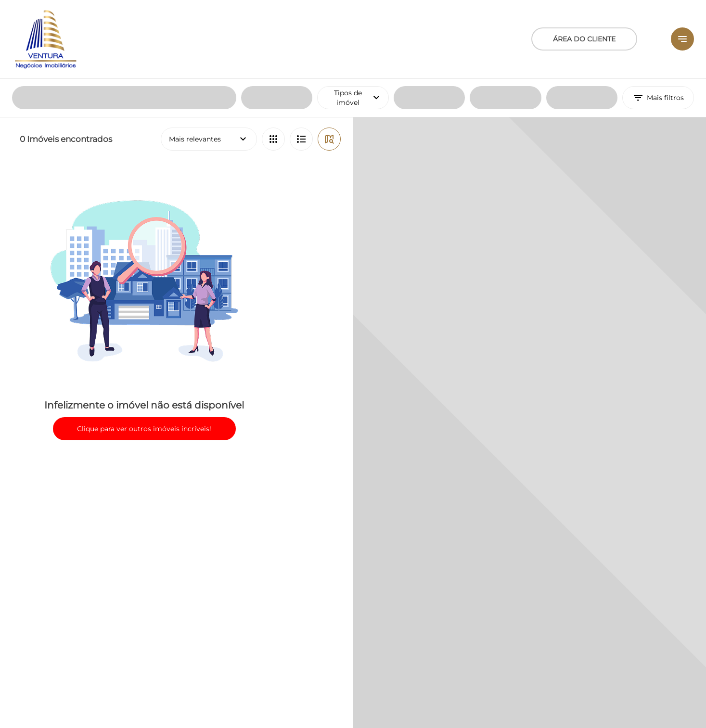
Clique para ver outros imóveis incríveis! (144, 350)
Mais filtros (658, 19)
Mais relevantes (209, 61)
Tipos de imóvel (361, 19)
